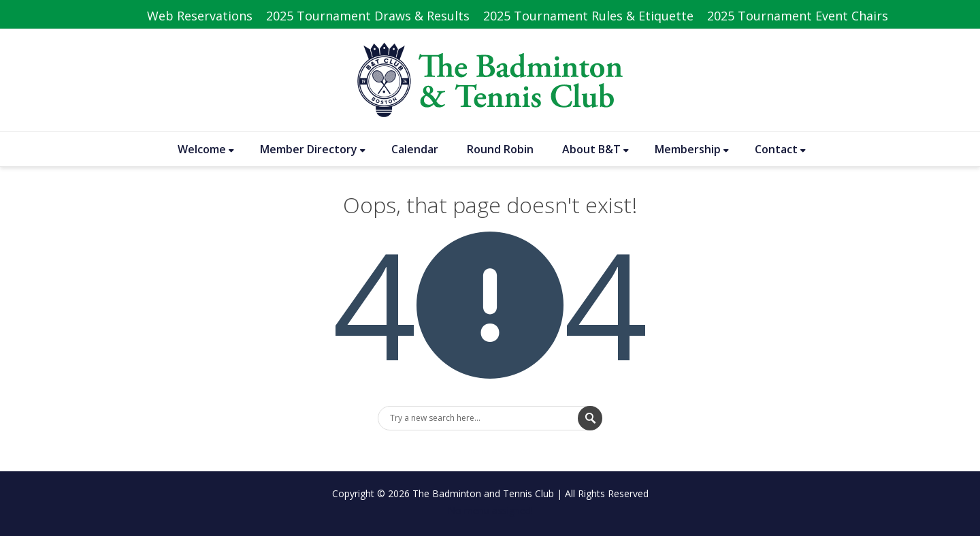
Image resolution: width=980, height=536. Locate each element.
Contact (780, 149)
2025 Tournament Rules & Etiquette (588, 16)
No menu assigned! (490, 510)
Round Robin (500, 149)
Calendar (415, 149)
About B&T (595, 149)
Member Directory (313, 149)
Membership (692, 149)
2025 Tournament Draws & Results (368, 16)
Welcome (206, 149)
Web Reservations (200, 16)
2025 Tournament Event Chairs (798, 16)
